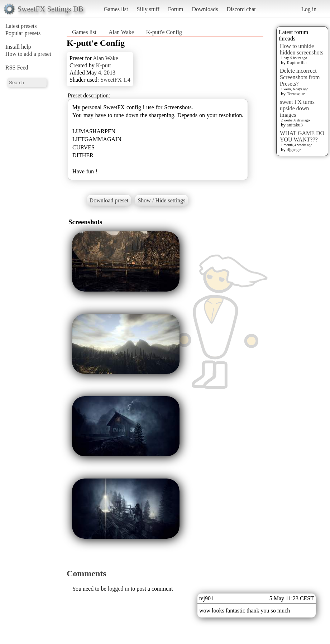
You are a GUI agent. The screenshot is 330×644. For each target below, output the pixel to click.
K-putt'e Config (164, 32)
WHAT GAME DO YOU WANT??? (302, 136)
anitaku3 (295, 125)
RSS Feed (17, 68)
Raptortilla (297, 63)
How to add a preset (28, 54)
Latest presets (21, 26)
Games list (116, 9)
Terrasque (296, 94)
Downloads (205, 9)
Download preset (109, 200)
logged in (119, 589)
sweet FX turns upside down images (297, 108)
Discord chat (241, 9)
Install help (18, 47)
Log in (309, 9)
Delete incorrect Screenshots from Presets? (300, 77)
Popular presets (23, 33)
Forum (176, 9)
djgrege (294, 150)
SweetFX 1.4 (115, 80)
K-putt (104, 65)
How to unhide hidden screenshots (302, 49)
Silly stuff (148, 9)
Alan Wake (121, 32)
